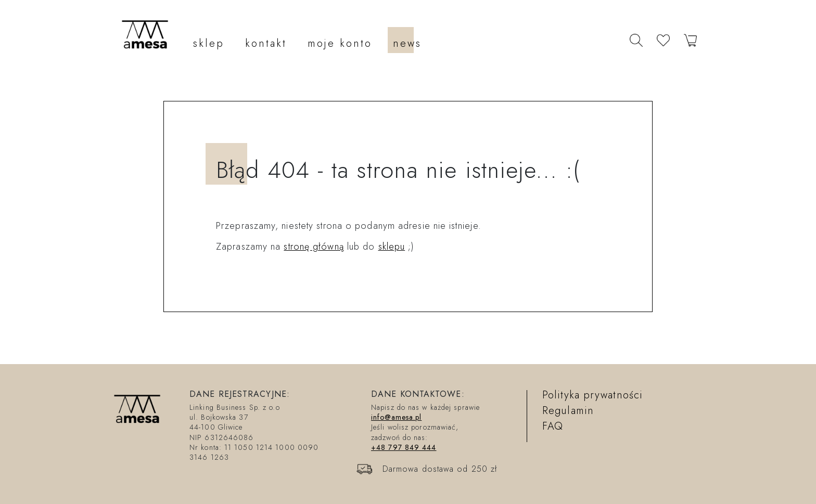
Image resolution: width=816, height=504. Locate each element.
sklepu (392, 247)
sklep (209, 43)
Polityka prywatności (592, 395)
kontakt (266, 43)
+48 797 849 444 (404, 447)
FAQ (553, 426)
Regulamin (568, 411)
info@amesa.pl (396, 417)
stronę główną (314, 247)
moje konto (340, 43)
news (407, 43)
